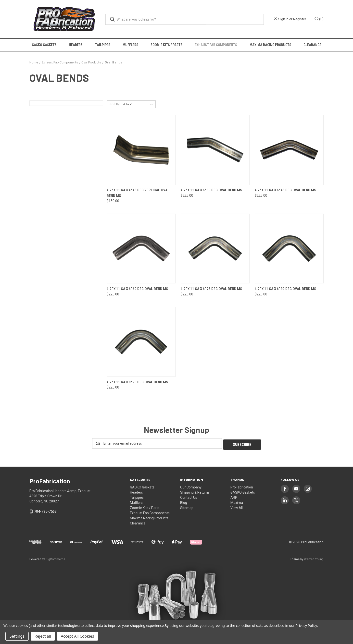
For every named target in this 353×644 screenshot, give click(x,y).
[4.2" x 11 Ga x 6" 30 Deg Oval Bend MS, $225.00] (215, 150)
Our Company (191, 486)
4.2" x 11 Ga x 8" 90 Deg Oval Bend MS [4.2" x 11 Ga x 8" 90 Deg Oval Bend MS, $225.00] (137, 382)
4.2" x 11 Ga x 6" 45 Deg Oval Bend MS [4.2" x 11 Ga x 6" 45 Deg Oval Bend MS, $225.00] (285, 190)
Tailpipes (103, 45)
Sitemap (187, 507)
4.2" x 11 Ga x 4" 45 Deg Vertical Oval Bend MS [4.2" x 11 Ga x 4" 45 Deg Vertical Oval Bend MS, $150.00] (138, 193)
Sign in (283, 19)
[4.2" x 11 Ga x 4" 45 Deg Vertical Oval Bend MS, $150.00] (141, 150)
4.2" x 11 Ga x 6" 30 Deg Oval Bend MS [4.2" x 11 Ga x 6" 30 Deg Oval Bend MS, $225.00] (211, 190)
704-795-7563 (45, 510)
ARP (234, 496)
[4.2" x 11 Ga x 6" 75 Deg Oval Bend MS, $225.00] (215, 249)
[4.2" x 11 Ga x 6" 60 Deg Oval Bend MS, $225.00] (141, 249)
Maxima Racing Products (270, 45)
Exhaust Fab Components (216, 45)
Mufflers (130, 45)
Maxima (237, 501)
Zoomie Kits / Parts (166, 45)
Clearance (312, 45)
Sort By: (115, 104)
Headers (76, 45)
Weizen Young (314, 558)
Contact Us (189, 496)
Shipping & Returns (195, 491)
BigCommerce (55, 558)
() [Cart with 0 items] (319, 19)
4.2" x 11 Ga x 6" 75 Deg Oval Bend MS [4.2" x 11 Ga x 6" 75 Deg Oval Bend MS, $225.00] (211, 289)
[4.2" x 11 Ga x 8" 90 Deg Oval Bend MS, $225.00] (141, 342)
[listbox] (139, 104)
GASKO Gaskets (44, 45)
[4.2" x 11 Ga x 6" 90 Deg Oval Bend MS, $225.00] (289, 249)
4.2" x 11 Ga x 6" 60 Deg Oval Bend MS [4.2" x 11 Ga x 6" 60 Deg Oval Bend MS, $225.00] (137, 289)
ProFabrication (242, 486)
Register (300, 19)
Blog (184, 501)
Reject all (43, 636)
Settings (17, 636)
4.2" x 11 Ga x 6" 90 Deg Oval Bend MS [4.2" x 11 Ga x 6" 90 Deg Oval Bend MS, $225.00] (285, 289)
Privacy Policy (306, 626)
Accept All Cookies (77, 636)
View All (237, 507)
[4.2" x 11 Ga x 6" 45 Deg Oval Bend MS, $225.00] (289, 150)
